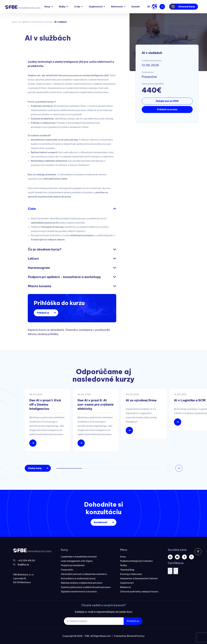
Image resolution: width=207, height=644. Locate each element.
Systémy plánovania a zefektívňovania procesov (86, 587)
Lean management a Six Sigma (77, 561)
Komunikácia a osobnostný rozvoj (78, 578)
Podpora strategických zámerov (137, 561)
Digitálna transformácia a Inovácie (79, 592)
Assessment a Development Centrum (139, 578)
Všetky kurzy (35, 468)
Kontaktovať (100, 522)
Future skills (67, 570)
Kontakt (136, 7)
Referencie (117, 7)
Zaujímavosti (96, 7)
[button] (179, 468)
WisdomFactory (136, 636)
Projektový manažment (73, 565)
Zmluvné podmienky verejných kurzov (139, 592)
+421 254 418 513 (26, 561)
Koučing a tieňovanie (131, 574)
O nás (77, 7)
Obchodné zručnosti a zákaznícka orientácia (84, 574)
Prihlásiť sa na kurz (167, 109)
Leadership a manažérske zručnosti (79, 557)
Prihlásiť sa (43, 313)
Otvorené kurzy (187, 7)
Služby (62, 7)
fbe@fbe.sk (23, 565)
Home (14, 22)
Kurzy (47, 7)
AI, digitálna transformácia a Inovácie (36, 22)
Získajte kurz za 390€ (167, 101)
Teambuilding (127, 570)
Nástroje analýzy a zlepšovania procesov (82, 583)
